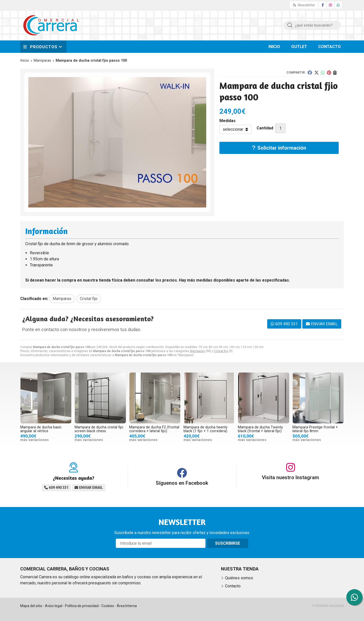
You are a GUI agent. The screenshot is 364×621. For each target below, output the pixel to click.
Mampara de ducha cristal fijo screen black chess (99, 429)
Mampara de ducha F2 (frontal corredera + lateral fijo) (154, 429)
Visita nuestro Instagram (290, 477)
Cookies (108, 606)
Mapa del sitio (31, 606)
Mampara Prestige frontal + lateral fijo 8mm (315, 429)
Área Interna (127, 606)
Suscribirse (228, 543)
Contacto (233, 586)
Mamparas (197, 351)
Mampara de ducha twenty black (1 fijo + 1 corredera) (206, 429)
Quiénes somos (239, 578)
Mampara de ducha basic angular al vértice (41, 429)
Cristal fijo (221, 351)
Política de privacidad (82, 606)
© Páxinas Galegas (328, 606)
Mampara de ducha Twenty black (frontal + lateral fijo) (260, 429)
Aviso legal (54, 606)
